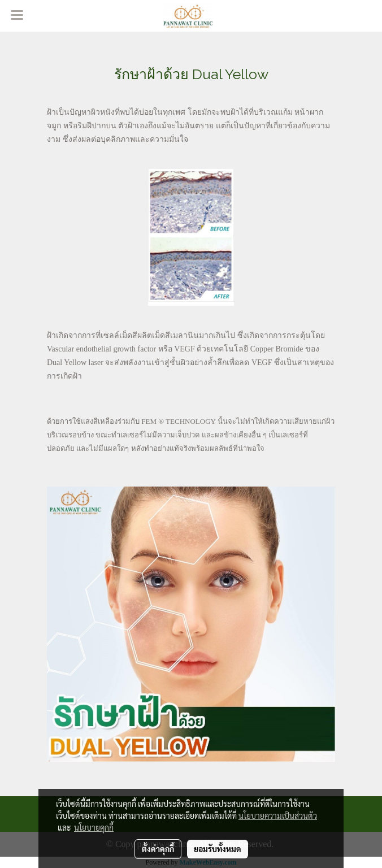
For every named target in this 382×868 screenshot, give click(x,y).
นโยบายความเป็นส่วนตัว (278, 815)
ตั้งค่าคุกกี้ (158, 849)
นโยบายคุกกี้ (94, 827)
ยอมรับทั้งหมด (218, 849)
